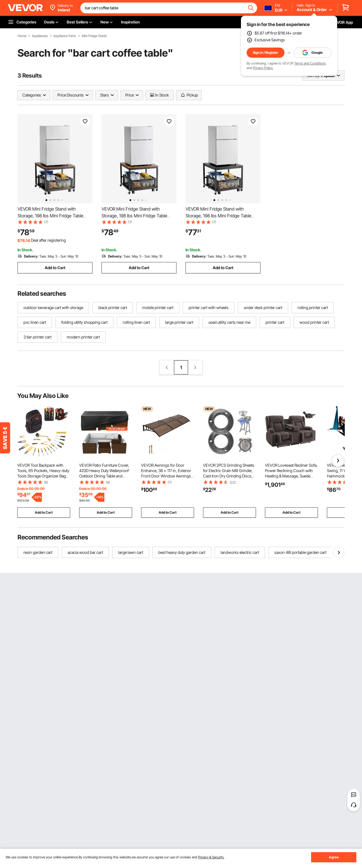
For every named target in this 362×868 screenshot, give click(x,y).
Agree (334, 857)
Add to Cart (55, 268)
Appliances (40, 36)
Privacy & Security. (211, 857)
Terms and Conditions (310, 63)
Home (22, 36)
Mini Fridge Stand (94, 36)
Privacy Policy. (263, 68)
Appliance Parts (65, 36)
